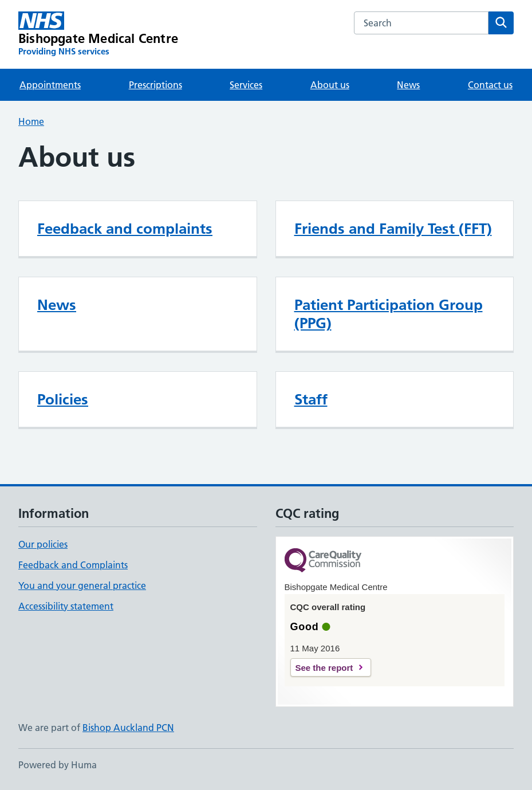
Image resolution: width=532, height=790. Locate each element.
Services (246, 85)
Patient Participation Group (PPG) (389, 314)
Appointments (50, 85)
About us (330, 85)
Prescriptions (155, 85)
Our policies (43, 544)
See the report (324, 668)
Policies (63, 399)
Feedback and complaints (125, 229)
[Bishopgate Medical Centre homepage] (98, 34)
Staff (311, 399)
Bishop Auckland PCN (128, 728)
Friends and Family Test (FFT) (393, 229)
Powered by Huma (58, 765)
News (408, 85)
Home (31, 121)
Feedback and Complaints (73, 565)
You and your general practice (82, 585)
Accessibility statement (66, 606)
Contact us (490, 85)
